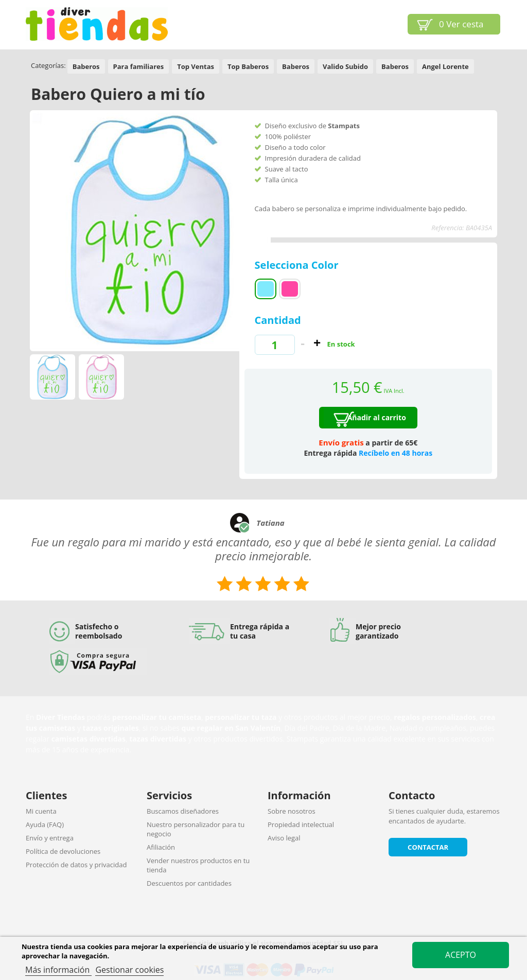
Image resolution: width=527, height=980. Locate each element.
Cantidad (278, 320)
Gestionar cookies (129, 970)
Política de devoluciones (63, 851)
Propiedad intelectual (301, 824)
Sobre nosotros (292, 811)
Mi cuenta (41, 811)
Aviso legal (284, 838)
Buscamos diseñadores (183, 811)
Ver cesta (461, 24)
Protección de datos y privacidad (76, 865)
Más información (58, 970)
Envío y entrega (50, 838)
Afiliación (161, 847)
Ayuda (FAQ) (45, 824)
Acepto (461, 955)
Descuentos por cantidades (189, 883)
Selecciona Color (298, 265)
